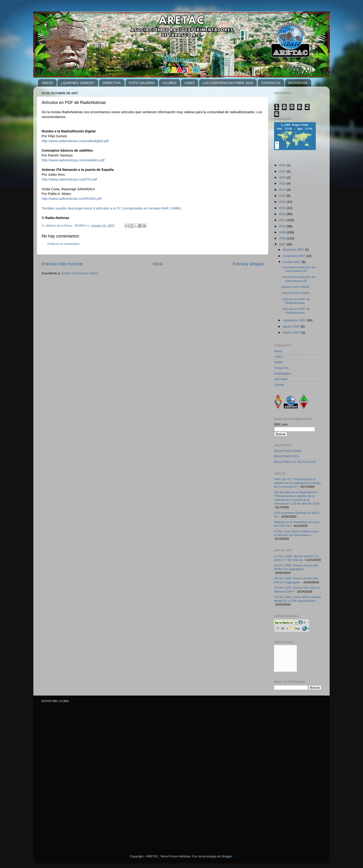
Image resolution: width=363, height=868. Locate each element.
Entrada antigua (248, 264)
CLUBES (169, 83)
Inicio (158, 264)
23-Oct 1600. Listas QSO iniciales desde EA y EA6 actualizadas (298, 599)
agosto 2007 (292, 326)
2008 (283, 238)
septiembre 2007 (295, 320)
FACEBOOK (298, 83)
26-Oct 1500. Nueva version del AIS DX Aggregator (296, 580)
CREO (279, 357)
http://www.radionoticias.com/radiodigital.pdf (75, 141)
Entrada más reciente (62, 264)
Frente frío (281, 368)
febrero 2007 (292, 333)
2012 (283, 214)
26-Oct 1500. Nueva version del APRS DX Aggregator (296, 567)
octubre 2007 (292, 262)
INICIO (48, 83)
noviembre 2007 (294, 256)
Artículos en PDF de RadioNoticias (296, 301)
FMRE (279, 362)
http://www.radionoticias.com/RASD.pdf (72, 199)
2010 (283, 226)
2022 (283, 183)
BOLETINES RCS (287, 456)
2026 (283, 165)
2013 (283, 208)
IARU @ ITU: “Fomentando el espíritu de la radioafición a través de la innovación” (297, 483)
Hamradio (281, 379)
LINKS (189, 83)
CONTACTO (271, 83)
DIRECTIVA (112, 83)
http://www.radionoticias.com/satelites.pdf (73, 160)
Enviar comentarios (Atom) (80, 273)
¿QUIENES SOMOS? (78, 83)
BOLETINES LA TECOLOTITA (295, 462)
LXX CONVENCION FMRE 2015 (228, 83)
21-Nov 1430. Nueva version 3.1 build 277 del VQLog (297, 558)
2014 (283, 202)
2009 (283, 232)
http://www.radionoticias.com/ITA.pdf (69, 179)
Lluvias (279, 385)
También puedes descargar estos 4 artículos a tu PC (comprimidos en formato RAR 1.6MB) (111, 208)
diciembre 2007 (294, 250)
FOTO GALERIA (142, 83)
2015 (283, 196)
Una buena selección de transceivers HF (299, 269)
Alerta (278, 351)
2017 (283, 190)
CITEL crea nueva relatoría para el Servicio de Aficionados (296, 533)
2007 (283, 244)
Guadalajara (283, 373)
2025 (283, 171)
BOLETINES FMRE (288, 451)
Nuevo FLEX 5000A (296, 287)
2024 (283, 177)
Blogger (227, 856)
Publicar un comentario (63, 244)
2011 (283, 220)
